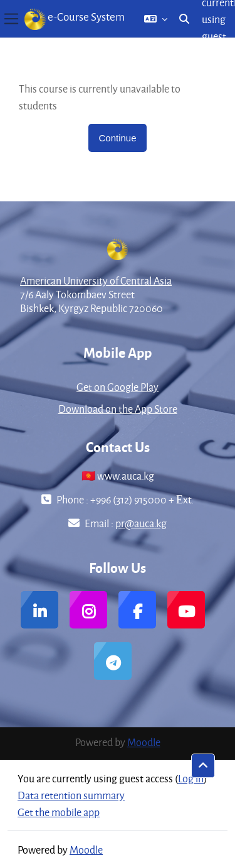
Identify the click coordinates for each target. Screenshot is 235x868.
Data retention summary (71, 795)
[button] (156, 19)
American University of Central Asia (96, 280)
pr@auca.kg (141, 523)
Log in (191, 778)
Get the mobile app (59, 812)
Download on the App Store (118, 409)
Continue (117, 138)
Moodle (144, 742)
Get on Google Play (118, 387)
